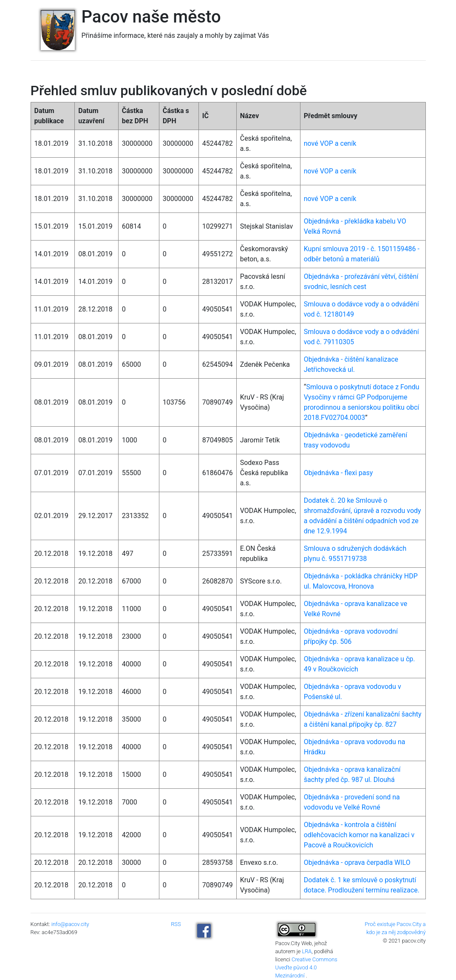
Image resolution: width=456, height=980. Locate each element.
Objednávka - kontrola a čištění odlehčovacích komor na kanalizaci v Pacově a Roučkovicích (359, 835)
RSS (176, 924)
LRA (307, 951)
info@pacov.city (70, 924)
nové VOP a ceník (330, 143)
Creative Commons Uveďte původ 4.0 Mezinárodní (306, 967)
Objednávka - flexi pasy (338, 473)
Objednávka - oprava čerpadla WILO (357, 862)
